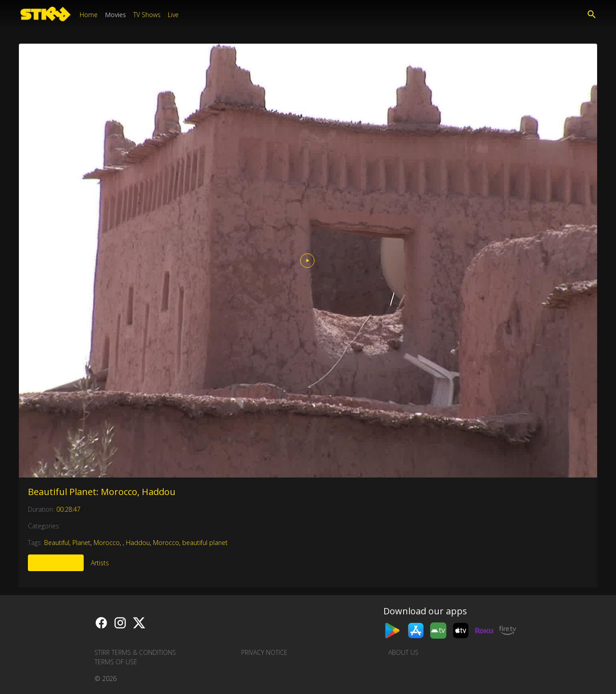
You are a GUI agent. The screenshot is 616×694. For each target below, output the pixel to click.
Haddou (138, 543)
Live (173, 15)
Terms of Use (116, 662)
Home (89, 15)
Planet (81, 543)
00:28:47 (68, 509)
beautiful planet (205, 543)
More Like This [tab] (56, 563)
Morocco (107, 543)
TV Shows (147, 15)
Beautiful (57, 543)
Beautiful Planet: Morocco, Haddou (102, 492)
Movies (115, 15)
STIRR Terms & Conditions (135, 652)
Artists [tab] (100, 563)
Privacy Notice (264, 652)
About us (403, 652)
